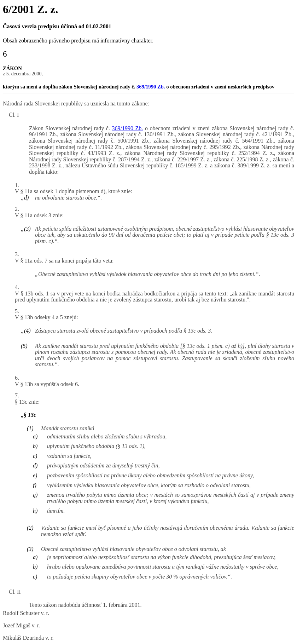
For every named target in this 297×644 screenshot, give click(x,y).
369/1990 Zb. (151, 87)
